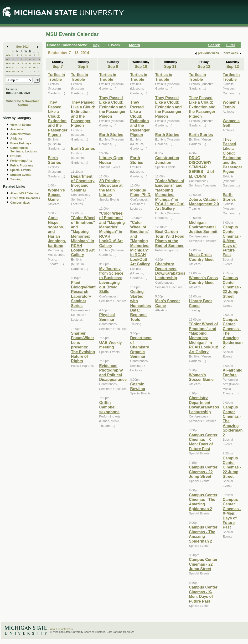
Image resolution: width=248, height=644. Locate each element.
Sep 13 (233, 66)
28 (13, 71)
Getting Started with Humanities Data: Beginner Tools (141, 305)
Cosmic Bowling (138, 386)
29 (18, 71)
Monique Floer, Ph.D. (141, 192)
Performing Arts (21, 161)
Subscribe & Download (23, 101)
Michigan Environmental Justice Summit (203, 227)
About (54, 629)
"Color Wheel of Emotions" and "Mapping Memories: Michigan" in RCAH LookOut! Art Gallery (83, 236)
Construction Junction (167, 160)
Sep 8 (83, 66)
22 (18, 67)
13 (39, 59)
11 (30, 59)
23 (22, 67)
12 (34, 59)
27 (39, 67)
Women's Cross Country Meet (203, 280)
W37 (8, 59)
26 (34, 67)
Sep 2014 (23, 47)
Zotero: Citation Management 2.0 (204, 202)
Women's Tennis (231, 104)
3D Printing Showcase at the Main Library (111, 188)
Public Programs (22, 166)
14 (13, 63)
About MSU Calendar (25, 193)
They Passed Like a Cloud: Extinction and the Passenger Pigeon (58, 118)
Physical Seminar (107, 317)
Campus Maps (20, 203)
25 (30, 67)
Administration (20, 134)
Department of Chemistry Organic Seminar (141, 347)
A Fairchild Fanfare (233, 372)
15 (18, 63)
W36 (8, 55)
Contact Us (66, 629)
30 (22, 71)
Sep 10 (141, 66)
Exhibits (16, 156)
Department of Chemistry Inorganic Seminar (83, 183)
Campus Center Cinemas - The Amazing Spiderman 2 (203, 502)
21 (13, 67)
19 (34, 63)
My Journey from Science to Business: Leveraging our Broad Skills (111, 280)
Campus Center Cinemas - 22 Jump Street (203, 472)
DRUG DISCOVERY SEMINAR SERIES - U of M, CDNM (201, 167)
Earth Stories (54, 160)
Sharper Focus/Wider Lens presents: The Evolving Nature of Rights (83, 347)
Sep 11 (170, 66)
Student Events (21, 175)
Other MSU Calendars (25, 198)
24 (26, 67)
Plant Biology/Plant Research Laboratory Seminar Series (83, 294)
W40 (8, 71)
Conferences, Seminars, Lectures (24, 150)
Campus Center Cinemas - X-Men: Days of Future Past (203, 442)
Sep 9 (113, 66)
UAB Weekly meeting (111, 345)
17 (26, 63)
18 (30, 63)
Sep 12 (204, 66)
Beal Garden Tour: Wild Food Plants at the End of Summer (170, 238)
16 (22, 63)
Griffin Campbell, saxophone (109, 407)
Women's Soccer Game (56, 195)
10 (26, 59)
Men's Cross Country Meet (201, 257)
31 (13, 55)
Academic (17, 129)
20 (39, 63)
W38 (8, 63)
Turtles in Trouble (57, 77)
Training (16, 179)
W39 (8, 67)
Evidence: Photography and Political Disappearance (113, 372)
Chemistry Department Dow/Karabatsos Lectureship (170, 271)
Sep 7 (58, 66)
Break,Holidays (21, 143)
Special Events (20, 170)
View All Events (21, 125)
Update (23, 105)
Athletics (16, 139)
